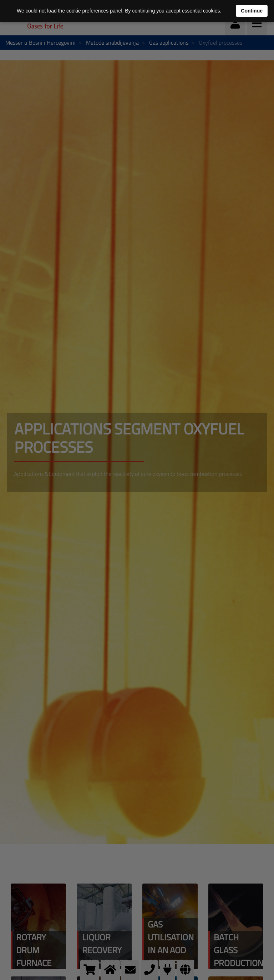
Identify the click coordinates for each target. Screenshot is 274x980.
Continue (252, 11)
